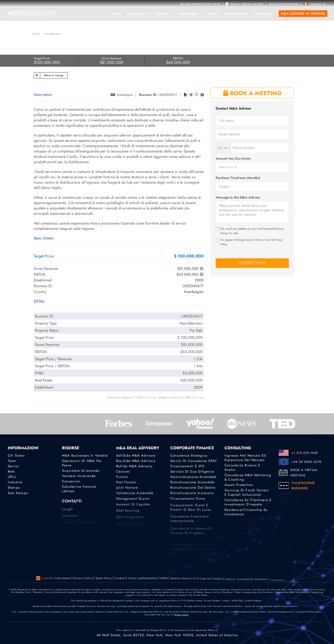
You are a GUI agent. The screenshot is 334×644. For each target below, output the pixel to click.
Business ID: (148, 95)
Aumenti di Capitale (133, 507)
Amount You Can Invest (233, 159)
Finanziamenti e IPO (187, 466)
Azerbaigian (125, 95)
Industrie (191, 14)
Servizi (165, 14)
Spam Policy (104, 578)
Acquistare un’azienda (81, 471)
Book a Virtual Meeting (244, 4)
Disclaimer (64, 578)
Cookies (120, 578)
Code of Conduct (211, 581)
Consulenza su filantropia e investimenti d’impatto (248, 503)
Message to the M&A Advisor (238, 198)
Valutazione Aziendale (135, 494)
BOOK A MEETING (252, 93)
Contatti (262, 14)
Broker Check (181, 615)
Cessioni (123, 471)
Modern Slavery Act (184, 580)
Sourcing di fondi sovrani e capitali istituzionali (247, 493)
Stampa (14, 488)
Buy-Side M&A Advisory (136, 461)
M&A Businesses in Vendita (85, 455)
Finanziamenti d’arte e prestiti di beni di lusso (191, 514)
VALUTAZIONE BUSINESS (283, 4)
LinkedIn (45, 578)
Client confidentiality (142, 579)
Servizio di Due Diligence (192, 471)
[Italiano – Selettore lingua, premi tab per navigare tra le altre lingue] (316, 4)
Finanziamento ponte (188, 501)
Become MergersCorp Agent (200, 4)
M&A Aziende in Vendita (303, 14)
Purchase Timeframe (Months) (238, 178)
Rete (11, 471)
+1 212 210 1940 (305, 453)
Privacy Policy (83, 578)
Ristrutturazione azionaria (192, 494)
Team (12, 461)
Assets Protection (239, 485)
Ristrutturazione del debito (193, 488)
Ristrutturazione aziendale (192, 482)
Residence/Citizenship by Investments (246, 514)
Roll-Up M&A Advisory (134, 466)
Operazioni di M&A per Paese (82, 463)
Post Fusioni (126, 482)
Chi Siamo (139, 14)
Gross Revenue (111, 58)
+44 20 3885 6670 (306, 462)
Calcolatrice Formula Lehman (79, 490)
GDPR (164, 579)
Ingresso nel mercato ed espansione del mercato (245, 458)
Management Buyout (133, 501)
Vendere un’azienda (79, 476)
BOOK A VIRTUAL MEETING (304, 473)
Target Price (42, 58)
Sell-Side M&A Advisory (136, 455)
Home (116, 14)
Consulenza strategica (189, 455)
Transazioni (236, 14)
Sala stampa (18, 494)
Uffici (213, 14)
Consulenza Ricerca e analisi (242, 467)
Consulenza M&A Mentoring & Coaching (248, 477)
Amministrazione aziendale (193, 477)
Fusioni (122, 477)
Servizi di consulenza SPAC (194, 461)
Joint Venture (127, 488)
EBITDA (178, 58)
